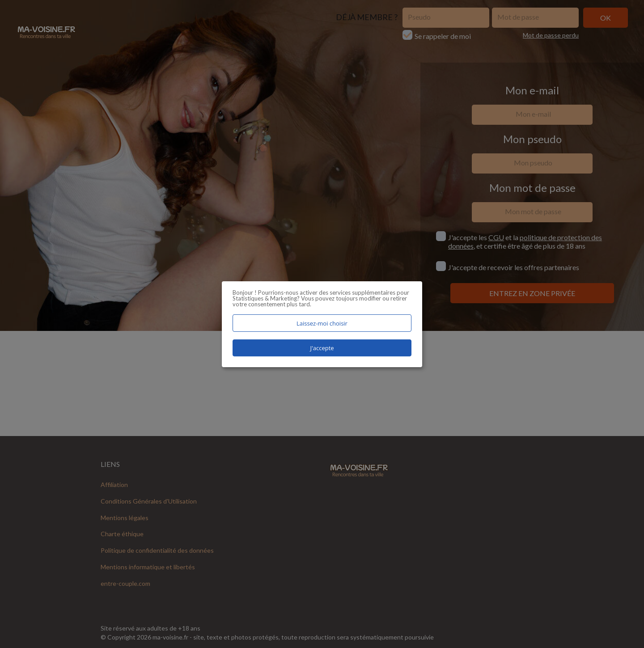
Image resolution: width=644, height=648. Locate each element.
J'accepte (322, 348)
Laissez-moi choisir (322, 323)
